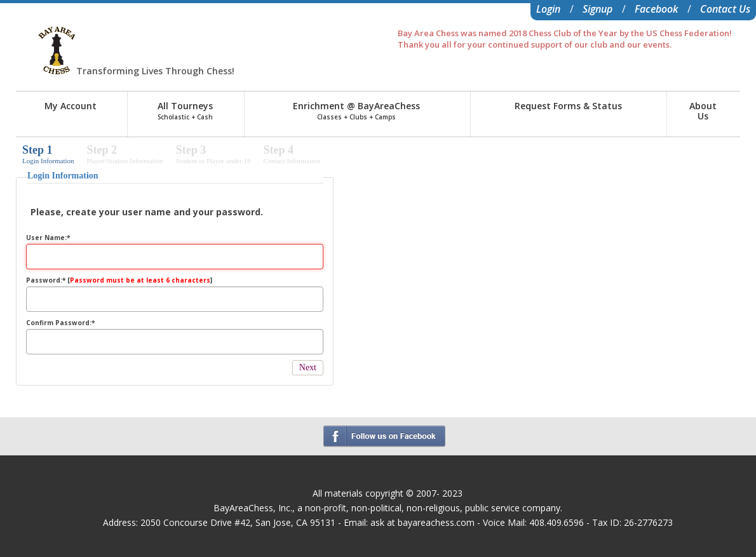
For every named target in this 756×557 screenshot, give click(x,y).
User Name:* (48, 238)
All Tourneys (185, 111)
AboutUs (703, 111)
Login (548, 9)
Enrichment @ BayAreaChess (356, 111)
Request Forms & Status (568, 106)
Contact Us (725, 9)
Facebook (656, 9)
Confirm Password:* (60, 323)
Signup (597, 9)
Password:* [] (119, 280)
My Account (71, 106)
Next (308, 367)
